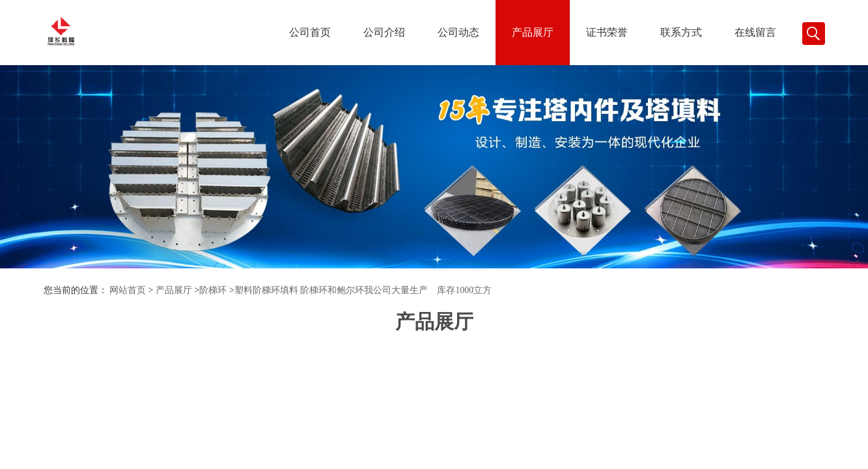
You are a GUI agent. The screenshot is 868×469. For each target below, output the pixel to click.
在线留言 (755, 32)
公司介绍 (384, 32)
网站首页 (128, 290)
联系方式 (681, 32)
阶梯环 (213, 290)
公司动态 (458, 32)
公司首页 (310, 32)
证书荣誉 (607, 32)
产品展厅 (533, 32)
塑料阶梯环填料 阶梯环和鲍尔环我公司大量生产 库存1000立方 (363, 290)
